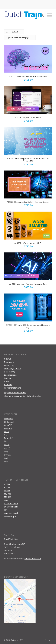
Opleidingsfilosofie (13, 368)
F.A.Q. (7, 381)
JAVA (6, 458)
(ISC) (7, 448)
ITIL (6, 435)
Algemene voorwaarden (15, 393)
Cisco (7, 432)
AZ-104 (7, 487)
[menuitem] (41, 15)
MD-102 (8, 497)
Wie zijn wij (9, 365)
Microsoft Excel (11, 513)
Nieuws (8, 359)
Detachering (10, 372)
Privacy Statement (12, 388)
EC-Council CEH (11, 507)
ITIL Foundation (11, 503)
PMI (6, 441)
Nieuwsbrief (10, 362)
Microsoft (8, 419)
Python (7, 455)
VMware (8, 428)
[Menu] (48, 15)
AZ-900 (7, 484)
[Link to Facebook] (45, 640)
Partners (8, 384)
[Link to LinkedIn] (50, 640)
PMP (6, 510)
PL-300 (7, 500)
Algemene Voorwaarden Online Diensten (23, 396)
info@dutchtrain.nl (33, 559)
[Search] (41, 15)
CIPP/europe (10, 516)
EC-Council (9, 422)
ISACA (7, 444)
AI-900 (7, 491)
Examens (8, 378)
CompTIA (8, 425)
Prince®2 (8, 438)
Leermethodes (11, 375)
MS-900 (7, 494)
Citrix (6, 461)
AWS (6, 452)
